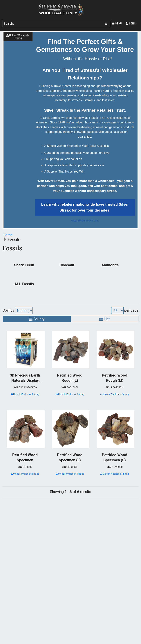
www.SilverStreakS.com (85, 221)
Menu (117, 24)
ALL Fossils (24, 284)
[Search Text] (53, 24)
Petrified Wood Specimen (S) (115, 457)
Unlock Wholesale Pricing (18, 37)
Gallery (37, 319)
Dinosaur (67, 265)
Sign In (131, 24)
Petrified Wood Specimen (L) (70, 457)
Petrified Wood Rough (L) (70, 378)
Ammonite (110, 265)
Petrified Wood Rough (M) (115, 378)
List (104, 319)
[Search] (106, 24)
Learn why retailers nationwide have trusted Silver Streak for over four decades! (85, 207)
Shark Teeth (24, 265)
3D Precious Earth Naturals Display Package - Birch (25, 378)
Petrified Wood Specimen (25, 457)
